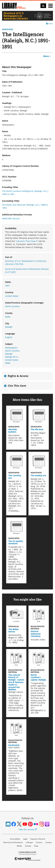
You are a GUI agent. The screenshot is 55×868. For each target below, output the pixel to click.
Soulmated (14, 745)
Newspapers (11, 348)
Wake (8, 317)
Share (50, 24)
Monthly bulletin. (13, 431)
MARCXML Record (11, 218)
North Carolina (12, 306)
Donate (28, 846)
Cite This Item (17, 386)
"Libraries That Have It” (27, 241)
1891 (7, 286)
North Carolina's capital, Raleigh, (39, 677)
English (9, 337)
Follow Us (28, 818)
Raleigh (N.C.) (12, 357)
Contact (49, 842)
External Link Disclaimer (13, 842)
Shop (36, 846)
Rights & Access (18, 376)
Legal (25, 839)
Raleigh (9, 327)
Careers (39, 842)
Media (19, 846)
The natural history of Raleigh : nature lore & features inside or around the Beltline (16, 682)
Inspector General (38, 839)
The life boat (37, 429)
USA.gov (29, 842)
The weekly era (38, 475)
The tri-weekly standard (16, 542)
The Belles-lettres (14, 630)
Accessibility (15, 839)
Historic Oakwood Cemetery (36, 634)
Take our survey (28, 829)
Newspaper (8, 29)
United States (12, 296)
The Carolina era (15, 477)
